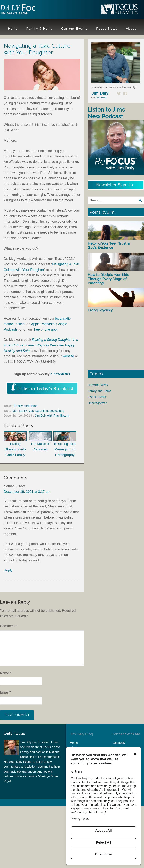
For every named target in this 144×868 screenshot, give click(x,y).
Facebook (118, 743)
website (68, 356)
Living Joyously (100, 310)
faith (15, 411)
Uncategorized (97, 403)
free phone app (45, 329)
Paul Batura (101, 98)
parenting (42, 411)
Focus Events (97, 397)
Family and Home (26, 406)
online (20, 324)
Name (6, 673)
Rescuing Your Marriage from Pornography (65, 444)
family (23, 411)
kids (31, 411)
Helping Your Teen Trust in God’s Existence (109, 245)
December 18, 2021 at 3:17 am (27, 492)
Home (74, 743)
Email (5, 692)
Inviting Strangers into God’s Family (15, 444)
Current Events (98, 385)
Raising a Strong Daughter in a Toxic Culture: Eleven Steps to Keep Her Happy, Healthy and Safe (41, 345)
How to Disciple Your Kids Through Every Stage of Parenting (108, 279)
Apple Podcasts (43, 324)
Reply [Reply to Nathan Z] (8, 570)
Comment (8, 626)
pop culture (57, 411)
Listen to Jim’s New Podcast (106, 113)
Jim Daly (24, 10)
